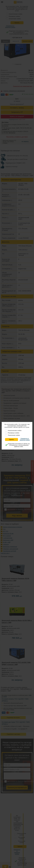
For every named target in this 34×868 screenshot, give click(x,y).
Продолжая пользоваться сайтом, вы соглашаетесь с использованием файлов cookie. (19, 445)
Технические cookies (14, 435)
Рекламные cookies (14, 433)
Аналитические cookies (15, 431)
